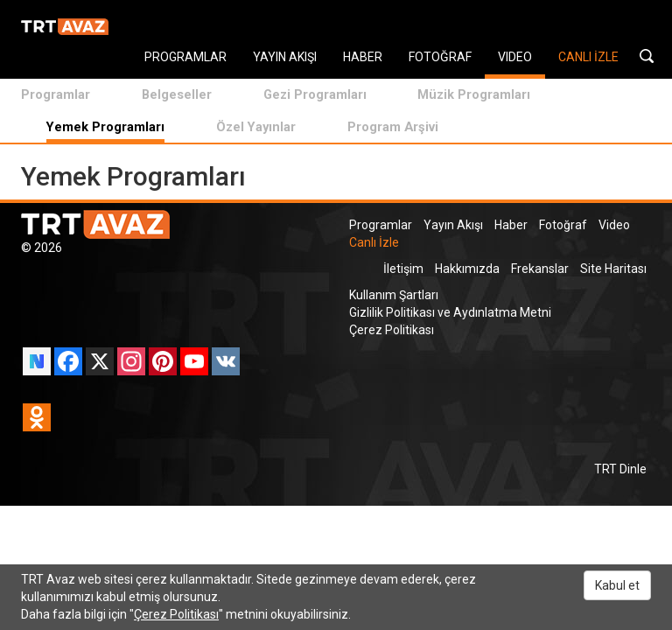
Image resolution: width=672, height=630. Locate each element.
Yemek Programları (105, 127)
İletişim (403, 269)
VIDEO (515, 57)
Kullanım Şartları (394, 295)
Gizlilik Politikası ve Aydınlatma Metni (450, 312)
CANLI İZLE (588, 57)
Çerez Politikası (392, 330)
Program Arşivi (393, 127)
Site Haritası (613, 269)
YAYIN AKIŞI (285, 57)
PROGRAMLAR (185, 57)
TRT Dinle (620, 469)
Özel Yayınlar (256, 127)
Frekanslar (540, 269)
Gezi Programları (315, 94)
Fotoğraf (563, 225)
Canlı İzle (374, 242)
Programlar (56, 94)
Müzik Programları (474, 94)
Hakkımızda (467, 269)
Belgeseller (177, 94)
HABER (363, 57)
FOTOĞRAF (440, 57)
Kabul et (617, 585)
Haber (511, 225)
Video (614, 225)
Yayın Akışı (453, 225)
